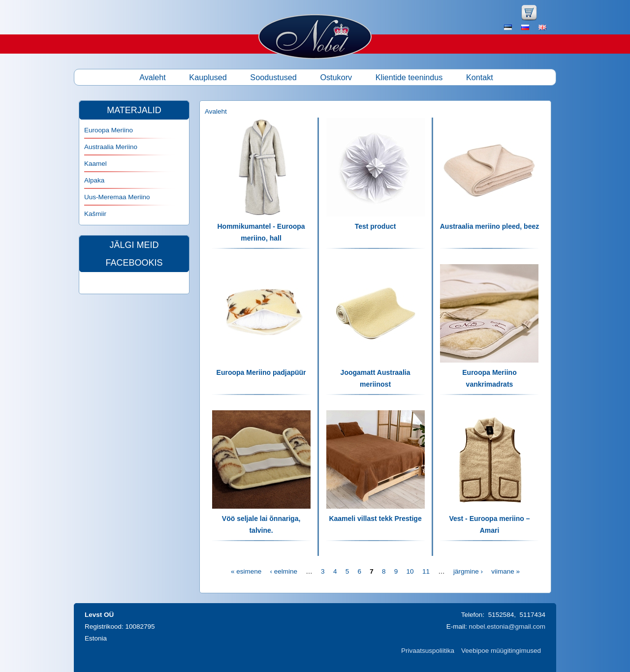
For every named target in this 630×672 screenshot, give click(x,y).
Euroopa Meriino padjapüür (261, 372)
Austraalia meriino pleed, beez (490, 226)
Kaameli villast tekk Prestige (375, 519)
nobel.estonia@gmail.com (507, 626)
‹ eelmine (284, 571)
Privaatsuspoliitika (428, 651)
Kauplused (208, 77)
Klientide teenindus (409, 77)
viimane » (505, 571)
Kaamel (95, 164)
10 (410, 571)
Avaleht (153, 77)
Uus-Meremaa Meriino (117, 197)
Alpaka (94, 180)
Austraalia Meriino (111, 147)
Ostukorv (336, 77)
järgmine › (468, 571)
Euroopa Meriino (109, 130)
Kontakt (480, 77)
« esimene (246, 571)
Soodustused (273, 77)
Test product (376, 226)
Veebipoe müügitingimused (501, 651)
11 (426, 571)
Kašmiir (95, 214)
